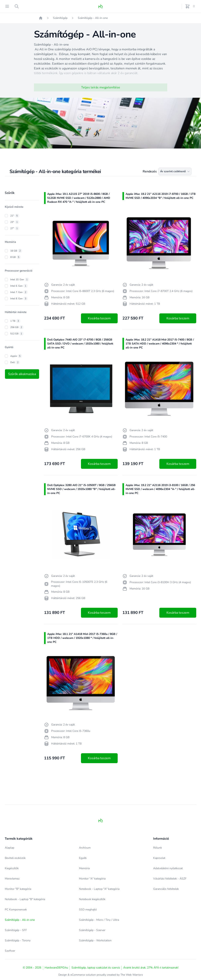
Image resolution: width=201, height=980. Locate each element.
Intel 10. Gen (20, 279)
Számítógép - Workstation (95, 940)
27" (15, 228)
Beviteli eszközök (15, 858)
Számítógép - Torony (18, 940)
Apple (16, 356)
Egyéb (83, 858)
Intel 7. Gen (19, 292)
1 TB (15, 321)
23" (15, 222)
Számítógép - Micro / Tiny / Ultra (99, 920)
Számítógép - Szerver (92, 930)
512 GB (17, 334)
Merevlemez (12, 879)
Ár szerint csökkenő (175, 171)
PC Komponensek (16, 910)
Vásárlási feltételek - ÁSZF (170, 879)
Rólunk (158, 848)
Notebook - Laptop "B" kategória (25, 899)
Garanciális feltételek (166, 889)
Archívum (85, 848)
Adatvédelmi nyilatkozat (168, 868)
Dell (15, 362)
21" (15, 216)
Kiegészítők (12, 868)
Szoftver (10, 951)
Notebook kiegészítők (92, 899)
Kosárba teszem (99, 318)
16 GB (16, 251)
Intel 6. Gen (19, 286)
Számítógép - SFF (16, 930)
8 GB (16, 257)
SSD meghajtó (88, 910)
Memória (84, 868)
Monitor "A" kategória (92, 879)
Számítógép (60, 18)
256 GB (17, 327)
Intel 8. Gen (19, 299)
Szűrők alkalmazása (22, 374)
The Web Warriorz (132, 975)
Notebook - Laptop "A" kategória (99, 889)
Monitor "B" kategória (18, 889)
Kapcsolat (159, 858)
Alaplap (10, 848)
